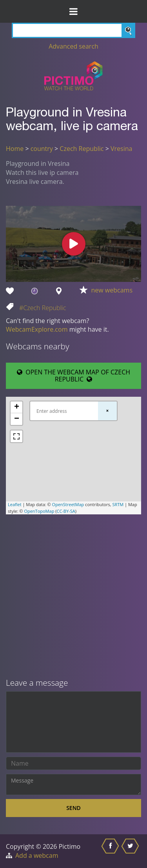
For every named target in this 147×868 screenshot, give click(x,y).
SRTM (118, 504)
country (42, 149)
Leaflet (15, 504)
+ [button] (17, 407)
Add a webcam (37, 855)
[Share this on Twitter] (131, 851)
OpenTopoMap (39, 511)
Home (15, 149)
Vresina (121, 149)
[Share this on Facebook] (111, 851)
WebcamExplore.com (37, 329)
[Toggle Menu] (73, 11)
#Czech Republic (43, 308)
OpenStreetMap (68, 504)
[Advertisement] (73, 597)
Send (73, 808)
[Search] (73, 30)
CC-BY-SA (66, 511)
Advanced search (73, 46)
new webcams (112, 290)
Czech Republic (82, 149)
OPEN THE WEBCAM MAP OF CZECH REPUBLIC (73, 376)
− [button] (17, 419)
